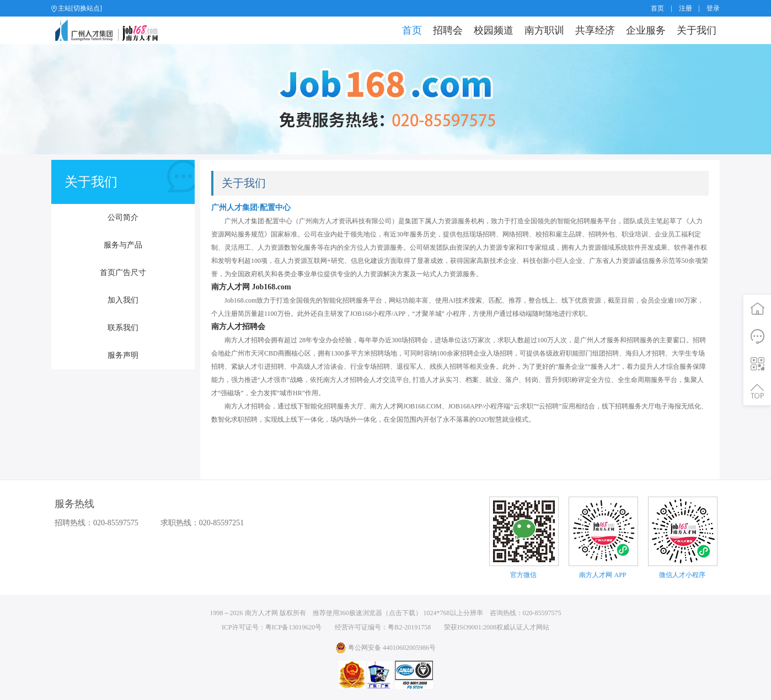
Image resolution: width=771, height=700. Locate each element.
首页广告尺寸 (123, 273)
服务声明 (123, 355)
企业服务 (646, 30)
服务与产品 (123, 245)
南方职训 (544, 30)
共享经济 (595, 30)
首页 (657, 8)
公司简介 (123, 217)
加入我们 (123, 300)
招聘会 (448, 30)
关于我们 (697, 30)
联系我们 (123, 328)
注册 (686, 8)
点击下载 (402, 613)
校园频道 (494, 30)
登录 (713, 8)
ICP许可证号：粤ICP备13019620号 (272, 627)
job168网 (111, 30)
